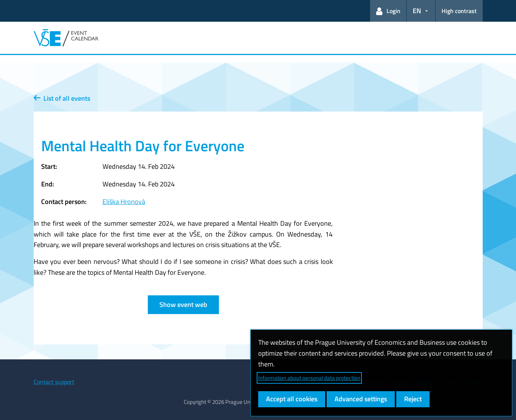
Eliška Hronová (124, 202)
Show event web (183, 305)
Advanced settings (361, 399)
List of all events (62, 98)
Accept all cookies (292, 399)
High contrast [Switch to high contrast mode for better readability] (459, 11)
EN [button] (417, 11)
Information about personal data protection (309, 378)
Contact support (54, 382)
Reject (413, 399)
